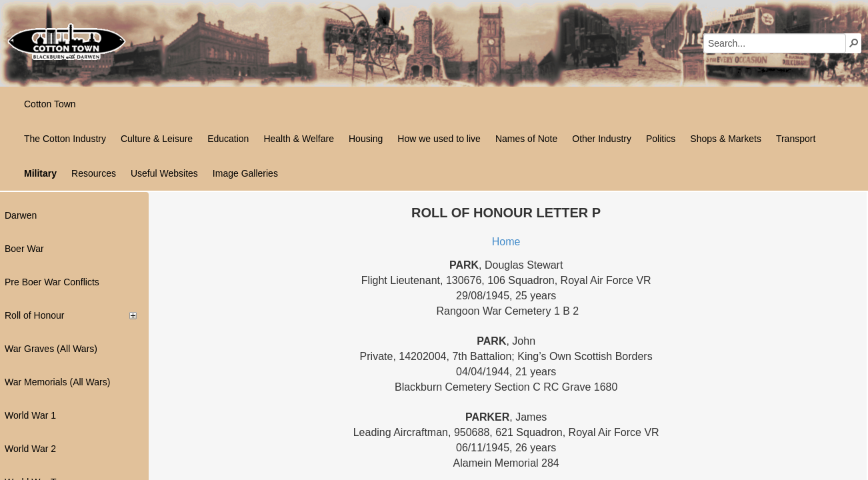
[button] (854, 43)
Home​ (506, 242)
